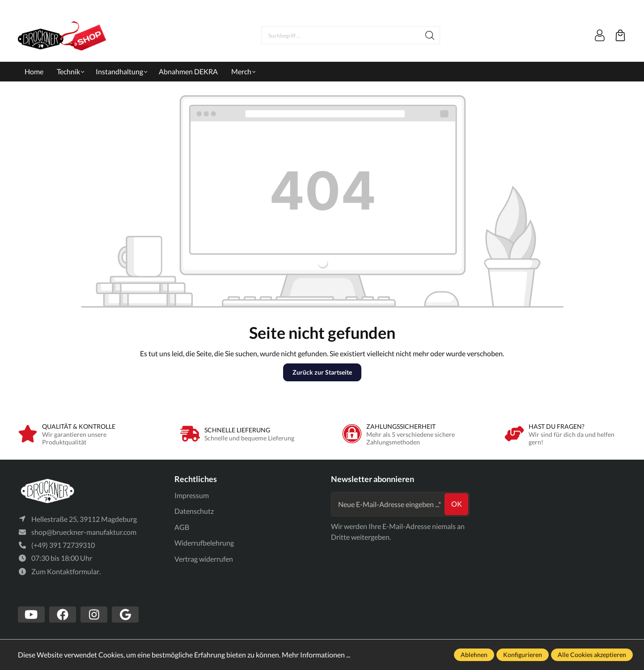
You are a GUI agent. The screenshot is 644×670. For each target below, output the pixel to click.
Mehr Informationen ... (316, 655)
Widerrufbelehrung (204, 543)
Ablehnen (474, 655)
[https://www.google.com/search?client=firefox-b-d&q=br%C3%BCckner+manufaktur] (125, 615)
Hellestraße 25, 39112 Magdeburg (84, 519)
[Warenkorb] (620, 35)
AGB (182, 527)
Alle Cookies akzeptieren (592, 655)
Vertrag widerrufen (204, 559)
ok (457, 504)
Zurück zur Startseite (322, 372)
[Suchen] (430, 35)
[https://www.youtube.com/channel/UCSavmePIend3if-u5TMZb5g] (31, 615)
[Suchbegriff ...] (341, 35)
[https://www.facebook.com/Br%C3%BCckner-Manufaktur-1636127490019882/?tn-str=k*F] (63, 615)
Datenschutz (194, 511)
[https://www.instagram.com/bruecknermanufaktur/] (94, 615)
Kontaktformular (73, 571)
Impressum (192, 495)
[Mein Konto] (600, 35)
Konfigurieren (523, 655)
